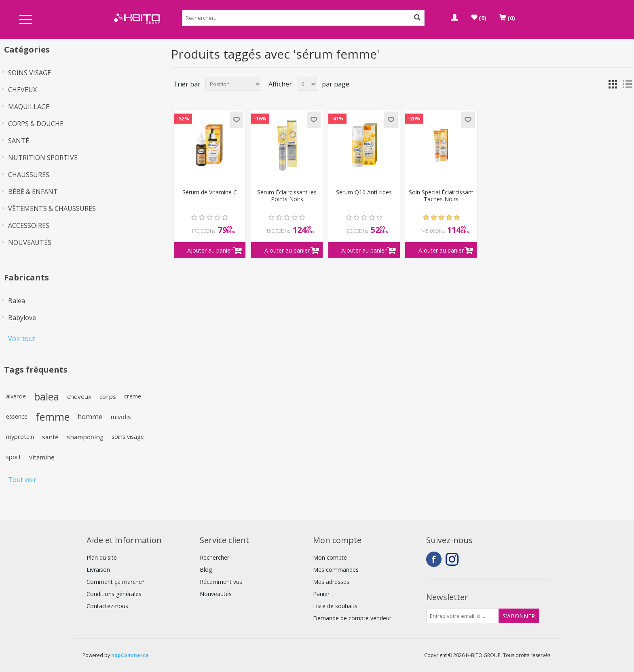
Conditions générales (114, 594)
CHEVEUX (22, 90)
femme (53, 417)
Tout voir (22, 480)
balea (46, 396)
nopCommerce (130, 655)
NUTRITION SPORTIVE (43, 158)
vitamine (42, 457)
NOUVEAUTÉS (30, 242)
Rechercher (215, 557)
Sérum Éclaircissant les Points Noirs (287, 196)
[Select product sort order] (233, 84)
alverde (16, 396)
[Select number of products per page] (307, 84)
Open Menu (25, 20)
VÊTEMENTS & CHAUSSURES (52, 209)
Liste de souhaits (335, 606)
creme (133, 396)
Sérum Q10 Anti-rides (364, 193)
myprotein (20, 437)
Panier (321, 594)
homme (90, 416)
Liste (627, 84)
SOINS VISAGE (30, 73)
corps (108, 396)
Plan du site (102, 557)
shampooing (85, 437)
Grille (613, 84)
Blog (206, 570)
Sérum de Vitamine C (210, 193)
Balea (17, 301)
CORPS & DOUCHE (36, 124)
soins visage (128, 437)
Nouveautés (216, 594)
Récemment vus (221, 582)
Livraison (98, 570)
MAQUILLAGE (29, 107)
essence (17, 416)
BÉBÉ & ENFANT (33, 192)
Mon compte (330, 557)
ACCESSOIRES (29, 225)
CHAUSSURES (29, 175)
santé (50, 437)
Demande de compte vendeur (352, 618)
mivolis (121, 417)
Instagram (453, 559)
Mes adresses (331, 582)
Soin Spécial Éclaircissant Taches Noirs (441, 196)
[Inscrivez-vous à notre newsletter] (463, 616)
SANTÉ (19, 141)
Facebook (434, 559)
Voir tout (22, 339)
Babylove (22, 318)
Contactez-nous (107, 606)
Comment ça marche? (115, 582)
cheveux (79, 396)
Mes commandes (336, 570)
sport (14, 457)
